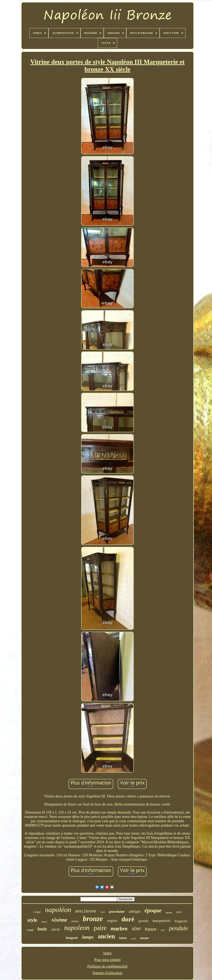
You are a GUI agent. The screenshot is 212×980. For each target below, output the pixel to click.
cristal (30, 930)
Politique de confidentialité (108, 966)
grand (133, 938)
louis (42, 929)
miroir (75, 921)
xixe (136, 928)
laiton (123, 938)
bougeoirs (181, 921)
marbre (119, 929)
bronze (93, 919)
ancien (106, 936)
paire (100, 928)
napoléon (58, 910)
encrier (169, 913)
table (179, 912)
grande (143, 921)
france (151, 929)
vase (163, 930)
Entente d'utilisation (107, 973)
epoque (145, 938)
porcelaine (117, 912)
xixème (59, 920)
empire (112, 921)
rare (103, 912)
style (32, 920)
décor (45, 922)
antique (135, 911)
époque (153, 910)
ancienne (86, 911)
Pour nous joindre (107, 960)
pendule (178, 928)
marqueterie (161, 921)
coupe (37, 912)
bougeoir (72, 938)
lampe (88, 937)
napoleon (77, 928)
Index (108, 953)
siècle (56, 929)
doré (128, 919)
